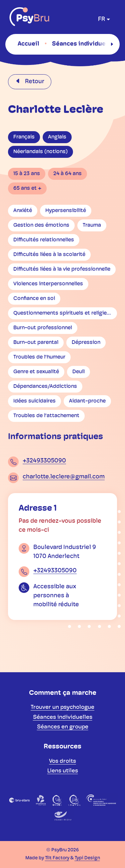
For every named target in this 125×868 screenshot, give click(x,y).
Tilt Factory (57, 858)
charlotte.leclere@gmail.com (64, 477)
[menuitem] (28, 44)
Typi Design (87, 858)
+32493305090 (44, 461)
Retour (34, 82)
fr (101, 19)
